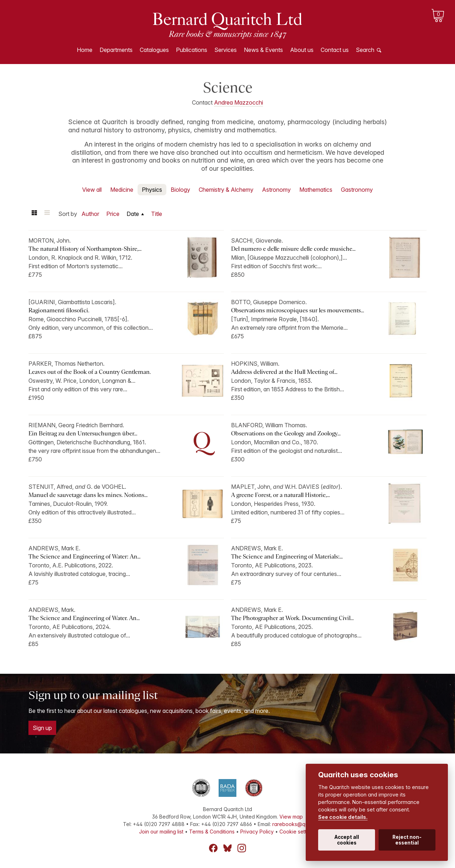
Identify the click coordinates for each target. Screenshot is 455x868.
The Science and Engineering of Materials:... (287, 557)
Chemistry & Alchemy (226, 190)
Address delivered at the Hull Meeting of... (284, 372)
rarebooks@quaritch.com (302, 824)
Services (226, 50)
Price (113, 214)
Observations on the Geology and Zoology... (286, 433)
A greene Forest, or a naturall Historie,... (280, 495)
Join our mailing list (161, 832)
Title (157, 214)
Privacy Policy (257, 832)
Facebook (213, 848)
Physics (152, 190)
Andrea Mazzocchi (239, 102)
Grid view (34, 214)
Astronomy (276, 190)
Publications (192, 50)
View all (92, 190)
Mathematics (316, 190)
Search (365, 50)
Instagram (242, 848)
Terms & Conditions (212, 832)
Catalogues (154, 50)
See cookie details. (343, 817)
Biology (180, 190)
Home (85, 50)
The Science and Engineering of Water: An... (84, 557)
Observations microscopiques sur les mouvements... (298, 310)
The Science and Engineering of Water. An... (84, 618)
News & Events (263, 50)
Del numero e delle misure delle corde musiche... (293, 249)
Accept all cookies (347, 840)
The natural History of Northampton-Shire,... (85, 249)
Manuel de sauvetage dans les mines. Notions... (88, 495)
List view (47, 214)
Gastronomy (357, 190)
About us (302, 50)
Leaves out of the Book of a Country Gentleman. (90, 372)
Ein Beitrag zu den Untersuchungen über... (83, 433)
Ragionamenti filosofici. (59, 310)
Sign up (42, 728)
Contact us (335, 50)
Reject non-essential (407, 840)
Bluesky (227, 848)
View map (291, 817)
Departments (116, 50)
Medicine (122, 190)
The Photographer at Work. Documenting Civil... (292, 618)
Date (133, 214)
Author (90, 214)
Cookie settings (298, 832)
